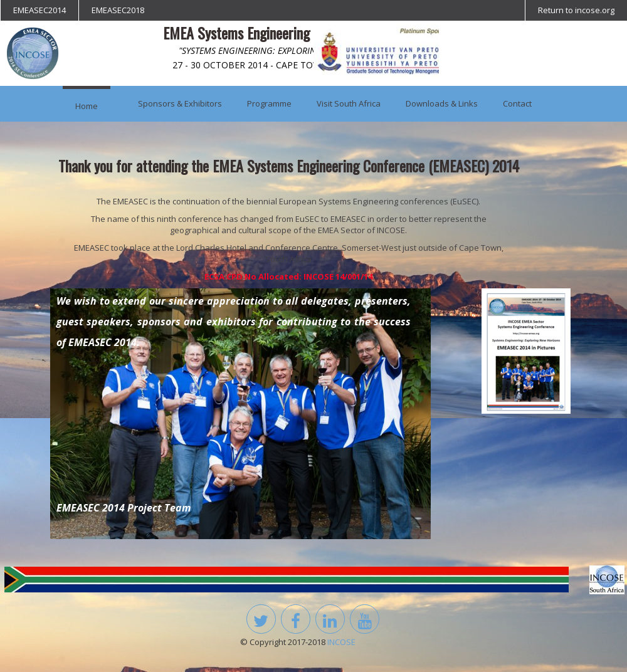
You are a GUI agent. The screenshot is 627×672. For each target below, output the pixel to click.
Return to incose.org (576, 10)
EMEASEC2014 (40, 10)
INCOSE (341, 642)
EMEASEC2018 (118, 10)
